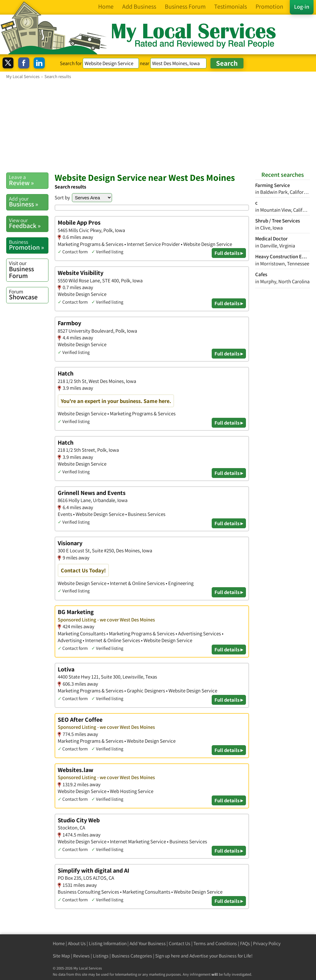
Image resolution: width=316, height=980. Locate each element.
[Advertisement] (158, 126)
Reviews (81, 956)
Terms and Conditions (215, 943)
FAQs (245, 943)
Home (59, 943)
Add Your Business (148, 943)
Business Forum (29, 270)
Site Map (61, 956)
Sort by (62, 197)
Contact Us (180, 943)
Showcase (29, 295)
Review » (29, 180)
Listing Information (108, 943)
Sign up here (168, 956)
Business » (29, 202)
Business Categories (132, 956)
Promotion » (29, 245)
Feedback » (29, 223)
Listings (101, 956)
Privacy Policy (267, 943)
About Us (77, 943)
